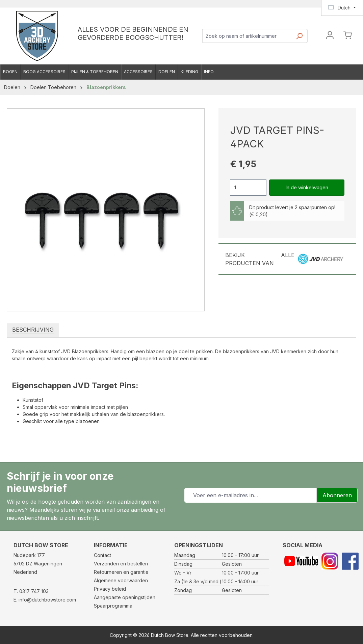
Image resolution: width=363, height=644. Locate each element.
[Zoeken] (299, 38)
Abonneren (337, 495)
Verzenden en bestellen (121, 564)
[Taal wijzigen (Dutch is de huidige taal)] (342, 8)
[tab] (33, 330)
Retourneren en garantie (121, 572)
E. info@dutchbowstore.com (45, 600)
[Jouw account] (330, 36)
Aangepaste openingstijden (125, 597)
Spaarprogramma (113, 606)
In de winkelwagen (307, 187)
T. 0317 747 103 (31, 591)
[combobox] (247, 36)
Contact (102, 555)
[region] (106, 210)
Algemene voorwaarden (121, 580)
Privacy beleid (110, 589)
